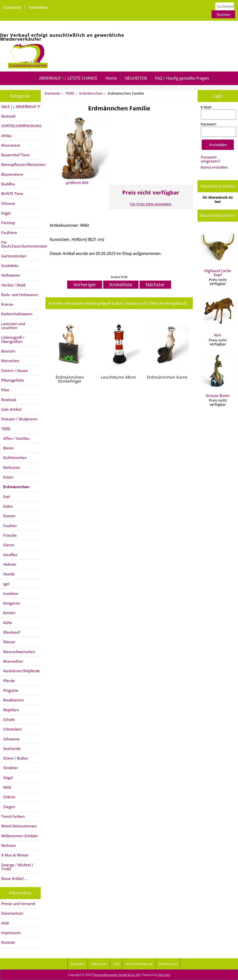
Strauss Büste (218, 376)
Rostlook (9, 400)
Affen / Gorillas (15, 438)
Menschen (10, 361)
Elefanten (11, 467)
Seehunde (11, 748)
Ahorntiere (11, 145)
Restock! (9, 116)
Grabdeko (10, 266)
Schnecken (11, 729)
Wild (6, 787)
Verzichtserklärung (139, 964)
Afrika (6, 136)
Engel (6, 213)
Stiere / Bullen (15, 758)
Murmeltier (12, 661)
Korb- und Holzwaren (20, 295)
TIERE (70, 93)
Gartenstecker (14, 256)
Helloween (11, 275)
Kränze (7, 304)
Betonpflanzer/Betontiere (21, 164)
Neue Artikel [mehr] (218, 215)
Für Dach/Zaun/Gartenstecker (21, 244)
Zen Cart (164, 975)
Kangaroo (11, 603)
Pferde (8, 681)
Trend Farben (13, 816)
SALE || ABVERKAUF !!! (21, 107)
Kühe (7, 623)
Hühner (9, 564)
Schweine (10, 739)
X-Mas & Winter (15, 855)
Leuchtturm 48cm (118, 377)
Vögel (7, 778)
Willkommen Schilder (20, 836)
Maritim (8, 351)
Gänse (8, 545)
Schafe (8, 719)
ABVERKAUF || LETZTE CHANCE (68, 78)
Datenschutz (12, 913)
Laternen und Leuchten (13, 326)
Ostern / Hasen (15, 371)
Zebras (8, 797)
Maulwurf (11, 632)
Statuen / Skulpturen (19, 419)
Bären (8, 448)
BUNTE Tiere (12, 194)
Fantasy (8, 223)
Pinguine (10, 690)
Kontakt (8, 942)
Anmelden (38, 7)
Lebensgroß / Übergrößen (13, 339)
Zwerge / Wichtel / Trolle (17, 867)
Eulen (7, 506)
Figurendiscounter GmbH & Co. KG (117, 975)
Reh (218, 316)
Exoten (8, 516)
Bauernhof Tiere (15, 155)
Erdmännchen (91, 93)
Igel (5, 584)
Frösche (9, 535)
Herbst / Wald (13, 285)
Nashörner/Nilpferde (21, 671)
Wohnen (9, 845)
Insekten (10, 593)
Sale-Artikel (11, 409)
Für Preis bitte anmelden (151, 204)
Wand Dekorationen (19, 826)
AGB (5, 923)
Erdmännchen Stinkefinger (70, 379)
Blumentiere (12, 174)
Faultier (9, 526)
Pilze (5, 390)
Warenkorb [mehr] (218, 186)
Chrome (8, 203)
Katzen (8, 613)
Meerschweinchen (18, 652)
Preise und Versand (18, 904)
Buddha (8, 184)
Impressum (11, 933)
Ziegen (8, 807)
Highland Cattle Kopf (218, 253)
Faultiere (9, 232)
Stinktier (10, 768)
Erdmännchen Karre (167, 377)
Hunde (8, 574)
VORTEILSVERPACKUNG (21, 126)
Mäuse (8, 642)
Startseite (12, 7)
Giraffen (9, 555)
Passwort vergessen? (210, 159)
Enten (7, 477)
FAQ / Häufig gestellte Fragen (182, 78)
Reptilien (10, 710)
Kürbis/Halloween (17, 314)
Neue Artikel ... (14, 878)
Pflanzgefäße (13, 380)
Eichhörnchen (14, 458)
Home (111, 78)
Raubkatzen (13, 700)
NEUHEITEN (136, 78)
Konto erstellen (214, 167)
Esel (6, 497)
